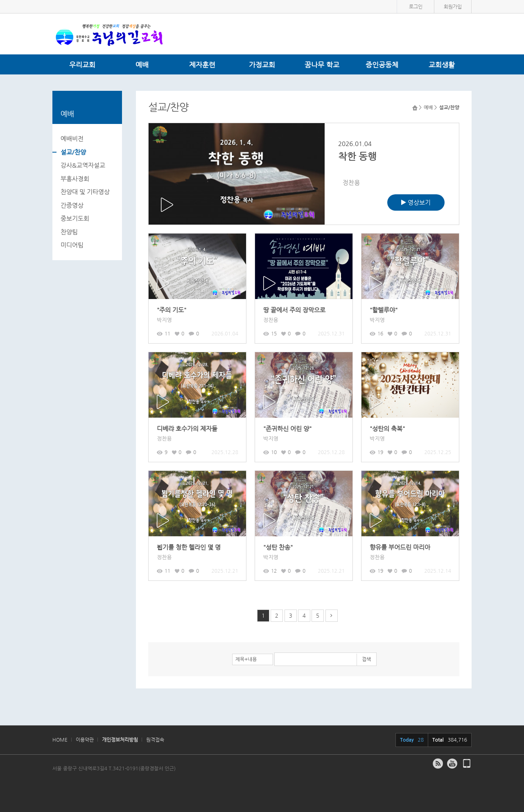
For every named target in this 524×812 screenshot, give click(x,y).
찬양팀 (69, 232)
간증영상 (72, 205)
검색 (366, 659)
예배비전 (72, 138)
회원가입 (453, 7)
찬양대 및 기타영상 (85, 192)
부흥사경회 (75, 179)
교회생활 (442, 65)
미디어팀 (72, 245)
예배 (142, 65)
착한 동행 (357, 156)
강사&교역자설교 (83, 165)
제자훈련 (202, 65)
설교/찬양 (73, 152)
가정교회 (262, 65)
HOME (60, 740)
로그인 (416, 7)
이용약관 (85, 740)
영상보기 (416, 202)
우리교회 (82, 65)
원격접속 (155, 740)
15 (270, 333)
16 (376, 333)
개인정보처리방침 (120, 740)
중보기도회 (75, 218)
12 (270, 571)
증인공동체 (382, 65)
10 (270, 452)
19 (376, 452)
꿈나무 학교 (322, 65)
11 (164, 333)
